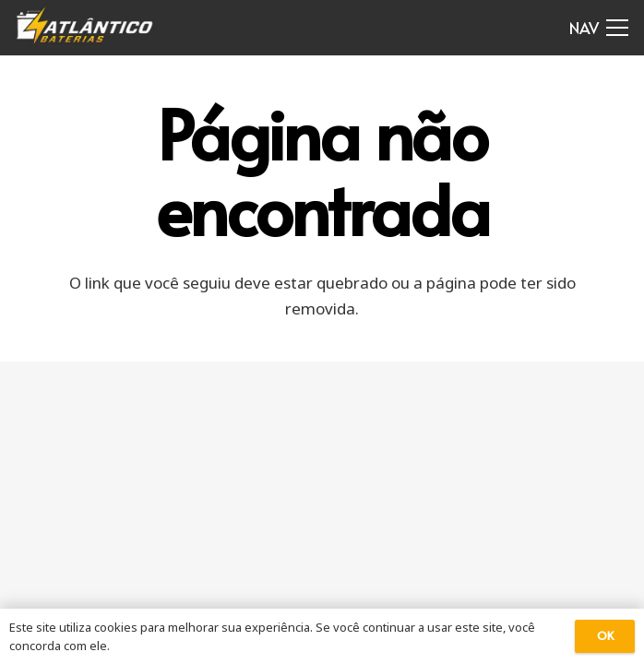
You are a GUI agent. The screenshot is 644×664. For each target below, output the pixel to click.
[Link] (85, 28)
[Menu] (599, 28)
